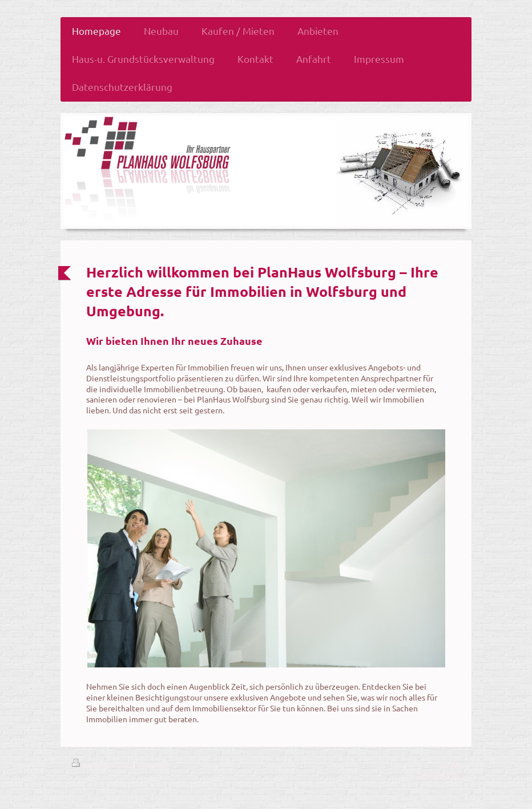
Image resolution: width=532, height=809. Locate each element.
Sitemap (152, 763)
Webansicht (439, 774)
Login (450, 763)
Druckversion (102, 763)
